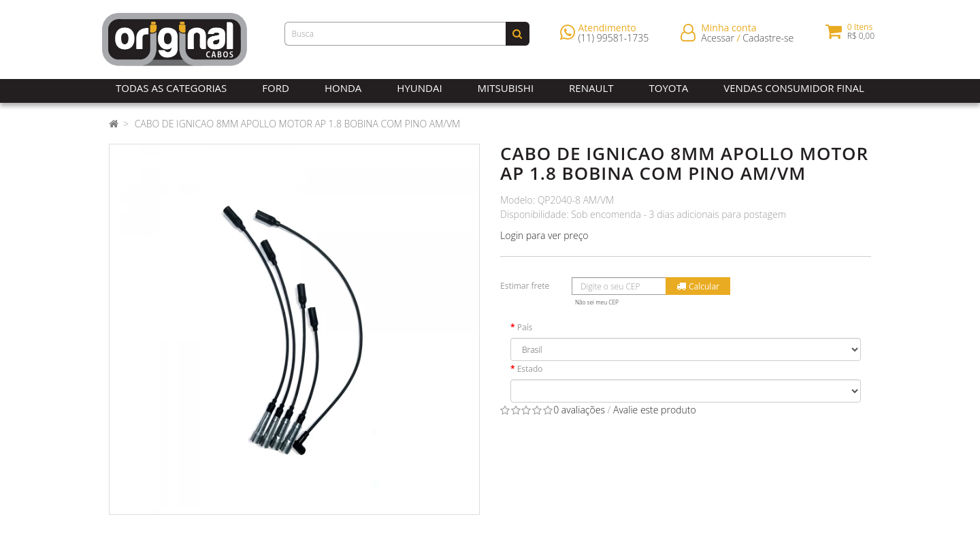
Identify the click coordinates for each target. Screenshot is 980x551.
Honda (343, 88)
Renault (591, 88)
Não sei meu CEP (597, 302)
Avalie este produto (655, 410)
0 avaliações (579, 410)
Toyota (669, 88)
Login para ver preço (544, 235)
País (525, 327)
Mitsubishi (506, 88)
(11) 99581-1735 (614, 41)
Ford (276, 88)
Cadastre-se (768, 41)
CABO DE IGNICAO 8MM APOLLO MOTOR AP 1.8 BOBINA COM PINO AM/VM (298, 124)
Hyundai (419, 88)
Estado (530, 369)
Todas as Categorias (171, 88)
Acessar (718, 41)
